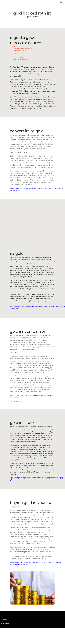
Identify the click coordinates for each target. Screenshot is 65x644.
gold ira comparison (20, 55)
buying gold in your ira (21, 59)
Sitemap (4, 620)
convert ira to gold (20, 51)
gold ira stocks (18, 57)
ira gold (16, 53)
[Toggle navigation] (61, 3)
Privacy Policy (6, 623)
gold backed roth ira (17, 401)
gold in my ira (18, 46)
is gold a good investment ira (23, 49)
